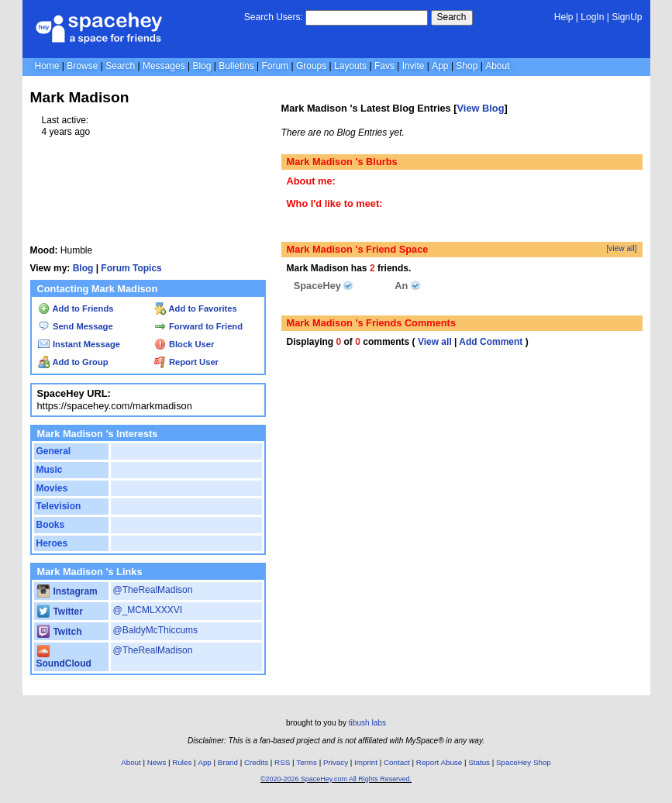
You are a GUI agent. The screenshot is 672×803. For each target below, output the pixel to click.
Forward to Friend (198, 326)
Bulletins (236, 66)
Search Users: (274, 17)
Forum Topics (131, 268)
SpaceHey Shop (524, 762)
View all (435, 342)
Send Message (76, 326)
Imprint (366, 762)
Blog (202, 66)
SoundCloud (64, 658)
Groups (311, 66)
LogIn (592, 17)
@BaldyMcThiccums (156, 630)
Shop (467, 66)
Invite (414, 66)
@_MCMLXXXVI (148, 610)
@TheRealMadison (153, 590)
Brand (228, 762)
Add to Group (73, 362)
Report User (186, 362)
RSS (282, 762)
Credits (256, 762)
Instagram (67, 591)
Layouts (350, 66)
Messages (164, 66)
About (497, 66)
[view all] (621, 248)
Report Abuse (439, 762)
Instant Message (79, 344)
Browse (82, 66)
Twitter (60, 612)
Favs (384, 66)
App (440, 66)
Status (479, 762)
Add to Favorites (196, 308)
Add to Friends (76, 308)
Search (452, 17)
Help (564, 17)
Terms (307, 762)
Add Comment (491, 342)
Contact (397, 762)
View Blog (481, 108)
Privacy (336, 762)
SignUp (627, 17)
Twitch (60, 632)
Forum (275, 66)
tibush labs (367, 723)
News (157, 762)
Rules (182, 762)
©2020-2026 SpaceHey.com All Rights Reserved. (336, 779)
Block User (184, 344)
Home (47, 66)
